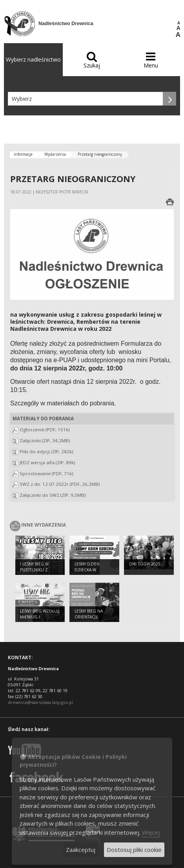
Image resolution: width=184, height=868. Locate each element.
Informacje (23, 154)
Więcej (151, 832)
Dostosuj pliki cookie (134, 850)
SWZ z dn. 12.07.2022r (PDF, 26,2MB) (60, 484)
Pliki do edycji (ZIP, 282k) (46, 451)
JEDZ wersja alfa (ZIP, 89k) (47, 462)
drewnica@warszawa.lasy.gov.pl (40, 702)
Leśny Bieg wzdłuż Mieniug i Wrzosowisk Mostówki (40, 620)
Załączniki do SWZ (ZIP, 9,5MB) (53, 495)
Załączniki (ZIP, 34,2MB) (45, 440)
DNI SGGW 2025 (145, 564)
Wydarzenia (55, 154)
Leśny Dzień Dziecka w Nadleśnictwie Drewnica (90, 573)
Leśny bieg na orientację (89, 614)
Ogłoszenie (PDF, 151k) (45, 429)
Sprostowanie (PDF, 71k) (46, 473)
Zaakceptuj (81, 850)
